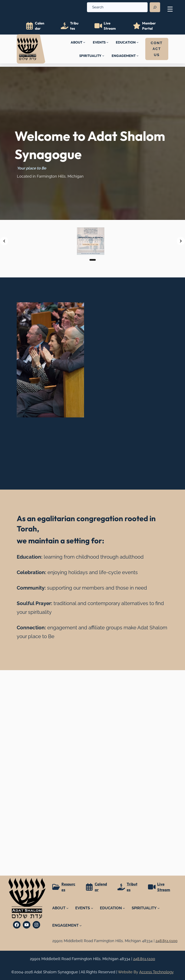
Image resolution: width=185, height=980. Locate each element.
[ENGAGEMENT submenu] (138, 56)
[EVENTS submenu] (107, 42)
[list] (92, 241)
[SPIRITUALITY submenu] (103, 56)
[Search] (155, 7)
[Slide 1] (93, 260)
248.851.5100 (144, 959)
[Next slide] (181, 241)
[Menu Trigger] (170, 9)
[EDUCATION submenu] (138, 42)
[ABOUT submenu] (84, 42)
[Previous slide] (4, 241)
